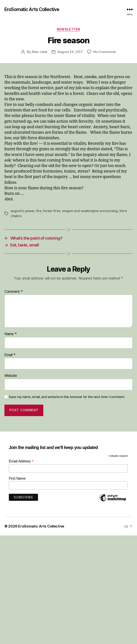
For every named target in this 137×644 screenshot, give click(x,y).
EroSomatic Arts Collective (32, 9)
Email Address (21, 461)
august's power (22, 211)
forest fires (51, 211)
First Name (17, 478)
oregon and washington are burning (90, 211)
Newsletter (68, 29)
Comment (14, 292)
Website (11, 376)
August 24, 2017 (70, 52)
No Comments (105, 52)
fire (39, 211)
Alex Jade (40, 52)
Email (10, 355)
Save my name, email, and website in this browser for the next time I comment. (67, 397)
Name (10, 334)
